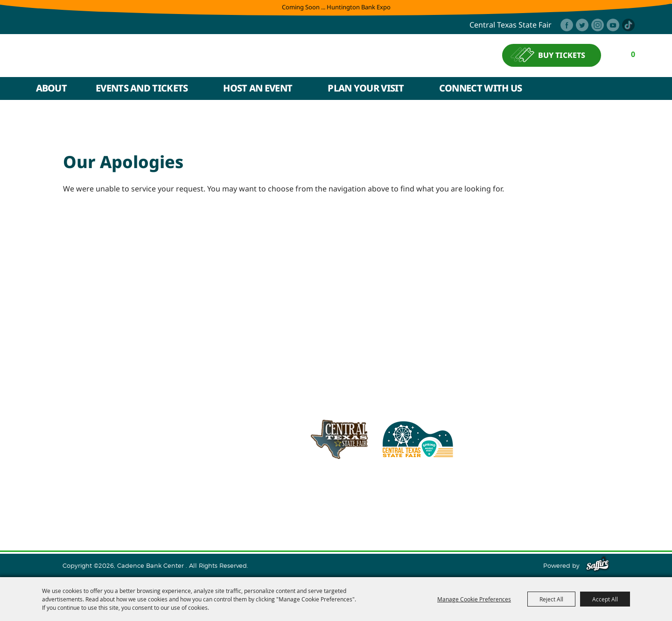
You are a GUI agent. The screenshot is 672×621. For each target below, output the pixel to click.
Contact (394, 510)
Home (84, 510)
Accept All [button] (605, 599)
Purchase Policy (571, 510)
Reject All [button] (551, 599)
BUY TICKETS (562, 56)
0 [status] (633, 54)
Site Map (430, 510)
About (52, 88)
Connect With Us (481, 88)
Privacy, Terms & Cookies (494, 510)
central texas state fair (511, 25)
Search (631, 89)
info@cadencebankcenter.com (374, 487)
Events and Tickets (142, 88)
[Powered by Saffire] (598, 565)
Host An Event (258, 88)
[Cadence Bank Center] (120, 55)
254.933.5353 (459, 487)
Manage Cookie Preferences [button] (474, 599)
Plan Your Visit (366, 88)
